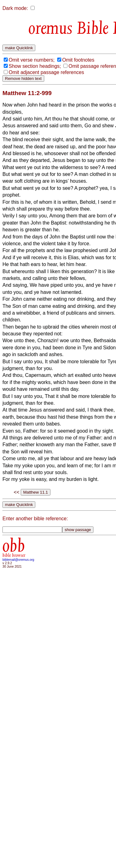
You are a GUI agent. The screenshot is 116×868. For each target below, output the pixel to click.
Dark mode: (15, 8)
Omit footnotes (78, 60)
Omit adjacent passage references (46, 72)
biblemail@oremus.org (18, 560)
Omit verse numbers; (32, 60)
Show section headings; (35, 66)
